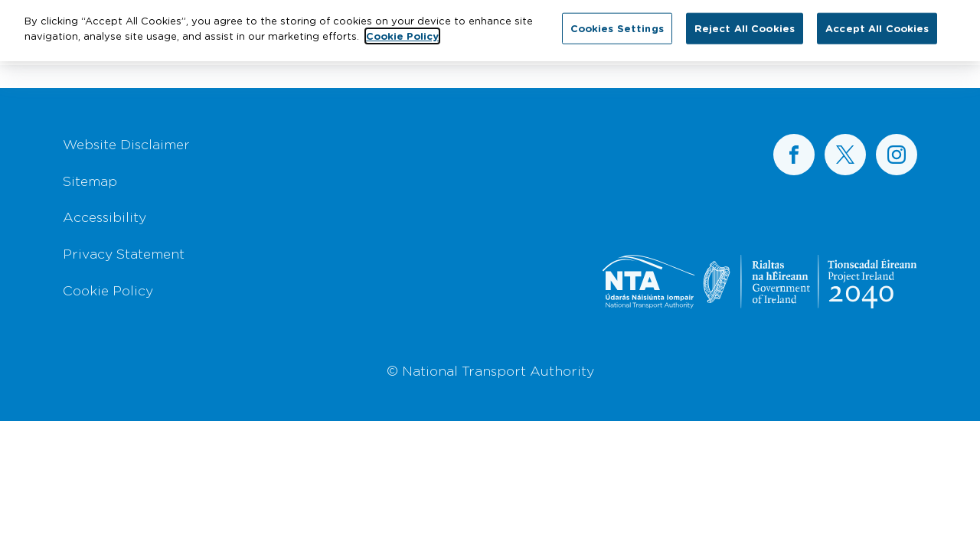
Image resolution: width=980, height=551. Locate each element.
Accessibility (105, 217)
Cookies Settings (617, 23)
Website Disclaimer (126, 144)
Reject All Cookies (745, 23)
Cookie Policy (108, 290)
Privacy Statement (124, 253)
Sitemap (90, 181)
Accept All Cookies (877, 23)
